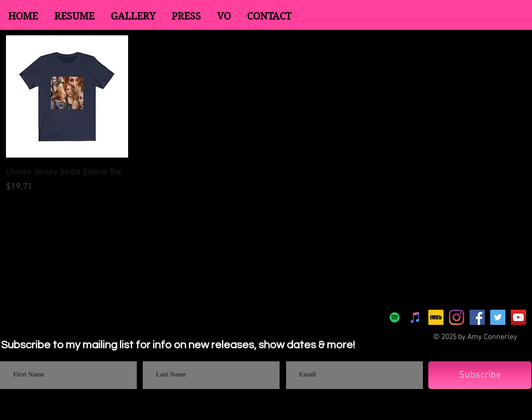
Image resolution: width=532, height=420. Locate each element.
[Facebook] (477, 317)
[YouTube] (518, 317)
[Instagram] (457, 317)
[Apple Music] (415, 317)
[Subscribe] (480, 375)
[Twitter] (498, 317)
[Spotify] (395, 317)
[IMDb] (436, 317)
